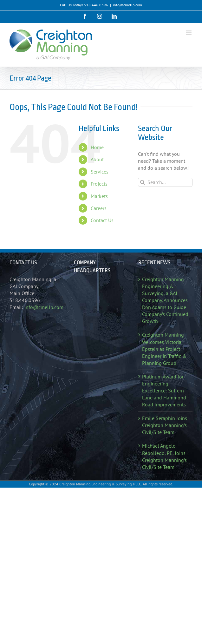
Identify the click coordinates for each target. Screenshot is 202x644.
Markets (99, 196)
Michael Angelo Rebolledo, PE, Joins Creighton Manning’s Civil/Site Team (164, 456)
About (97, 159)
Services (100, 172)
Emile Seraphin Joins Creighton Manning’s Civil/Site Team (165, 425)
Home (97, 147)
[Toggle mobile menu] (189, 33)
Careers (99, 208)
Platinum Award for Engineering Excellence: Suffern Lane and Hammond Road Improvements (164, 391)
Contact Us (102, 220)
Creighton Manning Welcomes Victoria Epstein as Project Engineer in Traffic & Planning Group (164, 349)
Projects (99, 184)
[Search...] (165, 182)
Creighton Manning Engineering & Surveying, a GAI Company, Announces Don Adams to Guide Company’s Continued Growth (165, 300)
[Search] (143, 182)
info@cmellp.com (127, 5)
